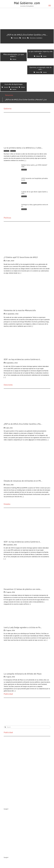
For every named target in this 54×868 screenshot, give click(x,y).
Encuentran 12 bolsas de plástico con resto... (23, 589)
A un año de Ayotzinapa (14, 84)
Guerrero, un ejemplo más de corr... (40, 68)
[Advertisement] (17, 711)
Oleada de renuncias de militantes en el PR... (23, 481)
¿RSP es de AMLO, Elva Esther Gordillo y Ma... (27, 35)
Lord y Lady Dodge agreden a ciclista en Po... (23, 627)
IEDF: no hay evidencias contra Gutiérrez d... (22, 359)
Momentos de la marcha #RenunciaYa (20, 310)
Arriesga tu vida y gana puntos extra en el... (35, 205)
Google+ (6, 809)
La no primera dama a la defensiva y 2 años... (23, 148)
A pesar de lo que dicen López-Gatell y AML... (34, 193)
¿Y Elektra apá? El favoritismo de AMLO (21, 257)
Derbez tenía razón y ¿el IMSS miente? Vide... (34, 166)
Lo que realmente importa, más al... (40, 52)
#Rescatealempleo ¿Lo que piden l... (14, 55)
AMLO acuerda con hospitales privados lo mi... (35, 179)
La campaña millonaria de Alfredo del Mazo (23, 674)
